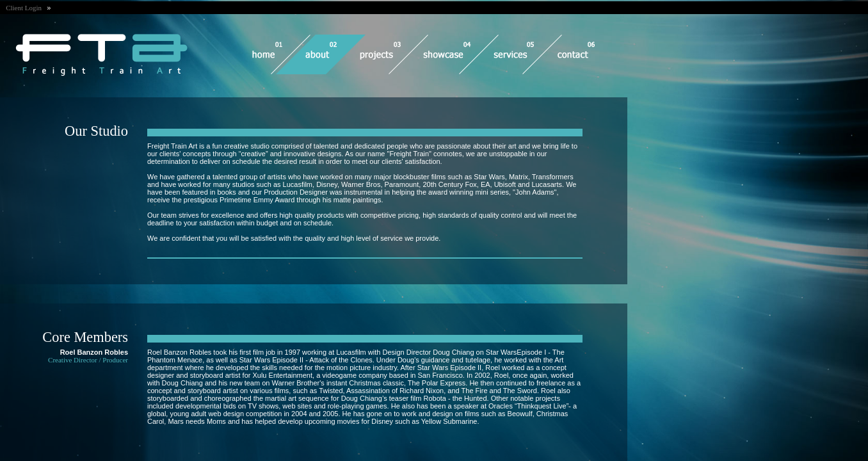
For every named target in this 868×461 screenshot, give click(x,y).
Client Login (26, 8)
